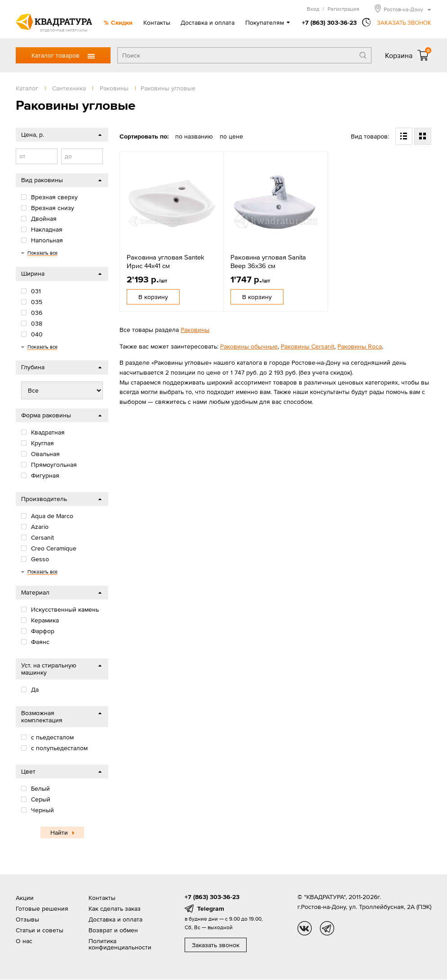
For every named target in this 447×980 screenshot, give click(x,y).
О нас (24, 941)
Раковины (195, 330)
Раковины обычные (249, 346)
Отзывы (27, 919)
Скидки (122, 22)
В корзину (153, 297)
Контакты (157, 22)
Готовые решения (42, 908)
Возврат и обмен (113, 930)
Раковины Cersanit (308, 346)
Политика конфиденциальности (120, 944)
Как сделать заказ (115, 908)
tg (327, 928)
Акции (25, 898)
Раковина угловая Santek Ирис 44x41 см (166, 262)
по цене (231, 136)
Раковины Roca (360, 346)
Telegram (211, 908)
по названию (194, 136)
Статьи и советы (40, 930)
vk (305, 928)
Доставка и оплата (208, 22)
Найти (59, 832)
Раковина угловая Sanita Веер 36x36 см (268, 262)
